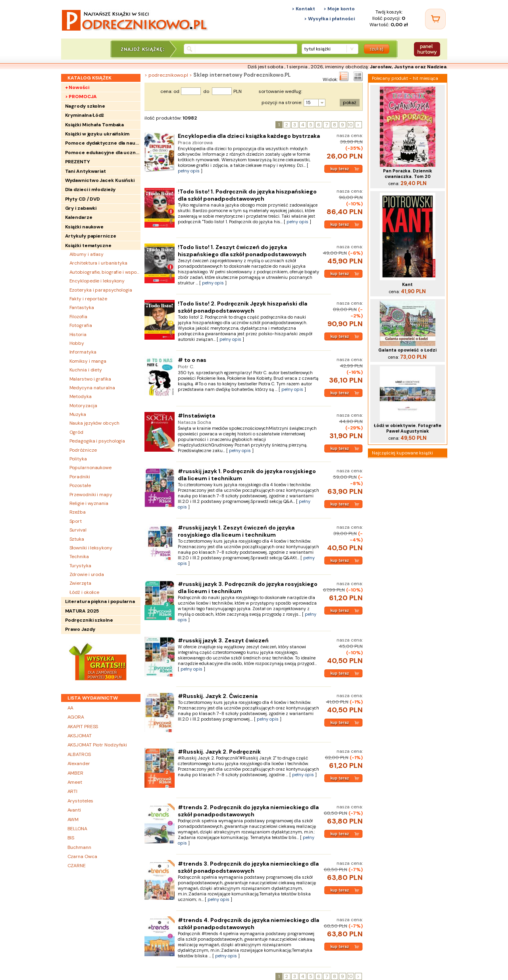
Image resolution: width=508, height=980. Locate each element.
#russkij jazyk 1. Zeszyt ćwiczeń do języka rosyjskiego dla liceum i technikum (236, 531)
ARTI (73, 791)
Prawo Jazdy (80, 629)
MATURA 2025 (82, 611)
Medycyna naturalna (92, 388)
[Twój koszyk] (435, 19)
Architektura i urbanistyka (98, 263)
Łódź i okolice (85, 592)
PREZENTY (78, 162)
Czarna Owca (82, 856)
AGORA (76, 717)
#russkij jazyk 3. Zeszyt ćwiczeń (223, 640)
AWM (73, 820)
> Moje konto (339, 9)
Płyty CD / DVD (83, 199)
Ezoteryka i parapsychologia (101, 290)
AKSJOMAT (80, 736)
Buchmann (79, 847)
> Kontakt (303, 9)
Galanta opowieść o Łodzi (407, 350)
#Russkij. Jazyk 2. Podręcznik (219, 752)
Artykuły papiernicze (91, 236)
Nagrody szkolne (85, 106)
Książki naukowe (85, 227)
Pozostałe (80, 485)
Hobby (77, 343)
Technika (79, 557)
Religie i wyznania (89, 503)
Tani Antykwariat (86, 171)
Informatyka (83, 352)
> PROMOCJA (81, 97)
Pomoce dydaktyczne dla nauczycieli (103, 143)
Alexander (79, 764)
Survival (78, 530)
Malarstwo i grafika (90, 379)
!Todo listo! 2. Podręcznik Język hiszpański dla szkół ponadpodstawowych (242, 307)
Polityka (78, 459)
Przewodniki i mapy (91, 495)
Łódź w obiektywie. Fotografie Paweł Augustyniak (408, 428)
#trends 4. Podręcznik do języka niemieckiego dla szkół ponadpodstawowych (248, 924)
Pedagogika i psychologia (97, 441)
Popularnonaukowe (90, 468)
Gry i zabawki (81, 208)
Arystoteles (80, 801)
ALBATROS (79, 754)
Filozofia (78, 317)
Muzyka (78, 414)
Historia (78, 334)
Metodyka (81, 396)
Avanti (74, 810)
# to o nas (192, 360)
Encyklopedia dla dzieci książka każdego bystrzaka (249, 136)
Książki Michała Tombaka (95, 125)
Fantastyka (82, 307)
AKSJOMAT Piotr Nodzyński (97, 745)
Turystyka (80, 566)
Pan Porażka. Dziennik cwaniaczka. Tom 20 (408, 174)
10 (350, 125)
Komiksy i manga (88, 361)
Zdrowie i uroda (87, 574)
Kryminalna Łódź (85, 115)
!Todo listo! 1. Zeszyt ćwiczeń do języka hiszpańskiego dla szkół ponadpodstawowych (242, 251)
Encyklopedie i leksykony (97, 281)
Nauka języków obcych (94, 423)
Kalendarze (79, 217)
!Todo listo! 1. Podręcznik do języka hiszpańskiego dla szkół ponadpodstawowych (247, 195)
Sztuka (77, 539)
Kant (407, 284)
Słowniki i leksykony (91, 548)
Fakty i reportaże (88, 299)
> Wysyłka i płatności (329, 19)
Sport (76, 521)
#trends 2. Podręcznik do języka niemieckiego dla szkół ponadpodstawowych (248, 811)
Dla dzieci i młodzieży (90, 189)
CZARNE (77, 866)
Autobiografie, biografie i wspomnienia (105, 272)
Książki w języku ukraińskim (97, 134)
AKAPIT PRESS (83, 727)
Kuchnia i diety (86, 370)
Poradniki (80, 477)
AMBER (76, 773)
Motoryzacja (83, 406)
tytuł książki (317, 49)
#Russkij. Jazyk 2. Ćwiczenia (218, 696)
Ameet (75, 782)
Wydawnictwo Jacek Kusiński (100, 180)
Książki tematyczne (88, 245)
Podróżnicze (83, 450)
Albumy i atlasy (87, 254)
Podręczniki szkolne (89, 620)
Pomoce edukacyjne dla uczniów (103, 153)
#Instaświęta (196, 416)
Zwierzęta (80, 583)
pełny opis (189, 171)
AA (71, 708)
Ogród (77, 432)
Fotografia (81, 325)
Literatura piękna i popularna (100, 601)
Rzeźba (78, 512)
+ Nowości (77, 87)
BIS (71, 838)
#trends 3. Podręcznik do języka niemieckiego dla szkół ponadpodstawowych (248, 867)
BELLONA (77, 829)
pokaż (350, 102)
